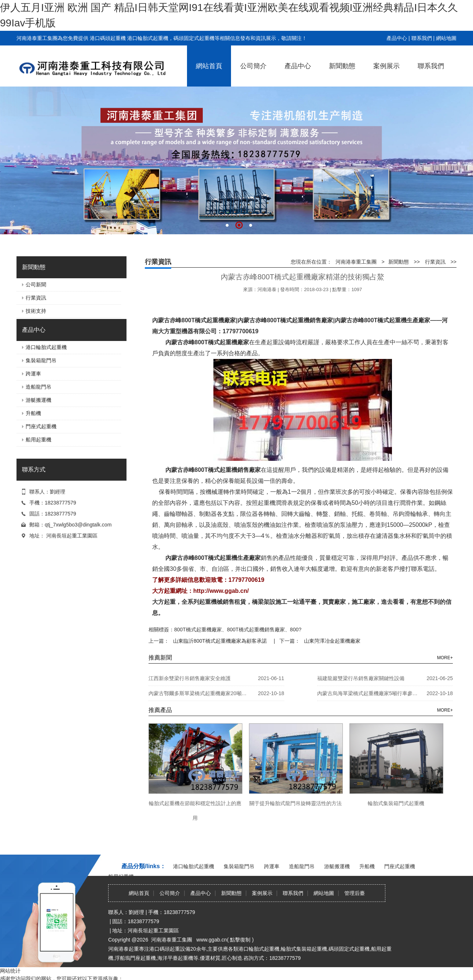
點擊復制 (240, 940)
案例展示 (386, 66)
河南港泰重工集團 (356, 262)
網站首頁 (209, 66)
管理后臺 (355, 893)
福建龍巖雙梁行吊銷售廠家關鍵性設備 (361, 678)
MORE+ (445, 658)
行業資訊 (36, 298)
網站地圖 (446, 38)
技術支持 (36, 311)
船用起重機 (38, 440)
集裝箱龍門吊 (41, 360)
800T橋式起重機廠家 (198, 630)
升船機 (33, 413)
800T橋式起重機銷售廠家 (256, 630)
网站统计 (10, 971)
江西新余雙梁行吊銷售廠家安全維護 (190, 678)
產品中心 (397, 38)
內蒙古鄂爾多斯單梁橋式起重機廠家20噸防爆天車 (200, 693)
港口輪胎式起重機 (46, 347)
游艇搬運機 (38, 400)
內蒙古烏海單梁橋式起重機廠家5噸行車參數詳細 (368, 693)
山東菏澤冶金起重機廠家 (331, 641)
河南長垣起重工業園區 (72, 536)
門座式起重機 (41, 426)
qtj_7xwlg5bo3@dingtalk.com (78, 525)
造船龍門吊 (38, 387)
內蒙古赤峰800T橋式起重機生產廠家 (213, 558)
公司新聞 (36, 285)
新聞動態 (342, 66)
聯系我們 (422, 38)
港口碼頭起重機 (108, 38)
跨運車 (33, 374)
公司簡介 (253, 66)
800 (294, 630)
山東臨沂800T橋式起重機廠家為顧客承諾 (219, 641)
